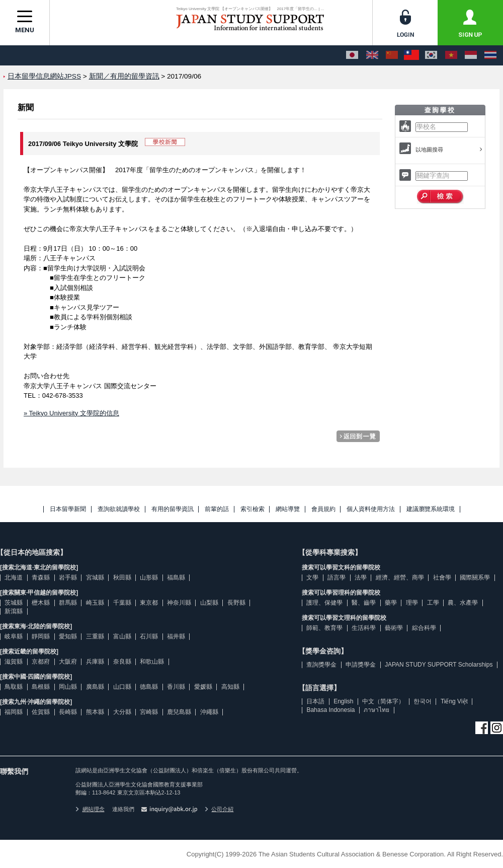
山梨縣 (209, 603)
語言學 (337, 577)
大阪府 (68, 662)
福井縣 (176, 636)
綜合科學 (424, 628)
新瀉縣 (14, 611)
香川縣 (176, 687)
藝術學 (394, 628)
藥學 (391, 603)
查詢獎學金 (321, 665)
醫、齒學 (364, 603)
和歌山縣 (152, 662)
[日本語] (352, 55)
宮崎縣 (149, 712)
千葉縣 (122, 603)
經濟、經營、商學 (400, 577)
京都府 (41, 662)
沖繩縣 (209, 712)
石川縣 (149, 636)
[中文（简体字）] (392, 55)
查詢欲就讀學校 (119, 509)
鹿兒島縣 (179, 712)
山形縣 (149, 577)
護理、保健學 (324, 603)
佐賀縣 (41, 712)
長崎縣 (68, 712)
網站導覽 (288, 509)
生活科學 (364, 628)
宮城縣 (95, 577)
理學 (412, 603)
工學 (433, 603)
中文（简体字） (383, 701)
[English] (372, 55)
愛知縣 (68, 636)
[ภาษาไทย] (490, 55)
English (343, 701)
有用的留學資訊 (173, 509)
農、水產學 (463, 603)
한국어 (423, 701)
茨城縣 (14, 603)
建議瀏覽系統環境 (431, 509)
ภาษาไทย (376, 710)
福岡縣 (14, 712)
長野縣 (236, 603)
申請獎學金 (361, 665)
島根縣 (41, 687)
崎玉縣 (95, 603)
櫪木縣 (41, 603)
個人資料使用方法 (371, 509)
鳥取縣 (14, 687)
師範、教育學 (324, 628)
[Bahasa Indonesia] (471, 55)
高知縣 (230, 687)
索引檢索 (253, 509)
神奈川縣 (179, 603)
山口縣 (122, 687)
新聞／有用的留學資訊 (124, 76)
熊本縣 (95, 712)
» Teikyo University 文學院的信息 (71, 413)
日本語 (315, 701)
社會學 (442, 577)
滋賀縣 (14, 662)
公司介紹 (219, 809)
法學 (361, 577)
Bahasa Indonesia (330, 710)
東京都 (149, 603)
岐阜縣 (14, 636)
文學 (312, 577)
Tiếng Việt (454, 701)
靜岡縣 (41, 636)
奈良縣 (122, 662)
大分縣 (122, 712)
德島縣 (149, 687)
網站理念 (90, 809)
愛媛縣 (203, 687)
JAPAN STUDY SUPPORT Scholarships (439, 665)
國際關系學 (475, 577)
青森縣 (41, 577)
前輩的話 (217, 509)
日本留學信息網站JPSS (44, 76)
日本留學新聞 (68, 509)
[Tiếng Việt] (451, 55)
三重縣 (95, 636)
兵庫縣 (95, 662)
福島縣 (176, 577)
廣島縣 (95, 687)
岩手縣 (68, 577)
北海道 (14, 577)
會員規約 (323, 509)
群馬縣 (68, 603)
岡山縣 (68, 687)
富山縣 (122, 636)
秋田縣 (122, 577)
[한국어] (431, 55)
